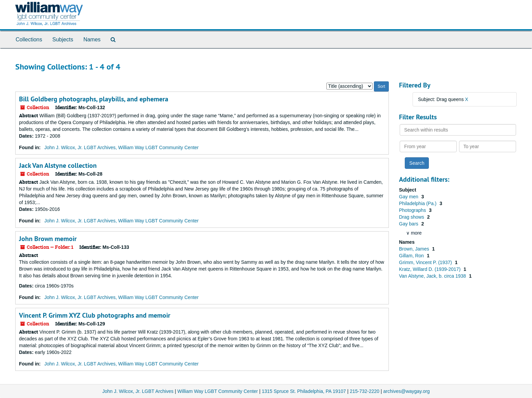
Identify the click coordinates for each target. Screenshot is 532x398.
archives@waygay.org (407, 391)
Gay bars (409, 224)
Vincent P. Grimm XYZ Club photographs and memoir (95, 315)
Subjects (63, 39)
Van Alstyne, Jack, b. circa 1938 (433, 276)
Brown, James (415, 249)
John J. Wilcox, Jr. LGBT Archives (138, 391)
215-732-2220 (365, 391)
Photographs (413, 210)
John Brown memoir (48, 239)
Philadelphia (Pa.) (418, 203)
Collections (29, 39)
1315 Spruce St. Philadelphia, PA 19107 (304, 391)
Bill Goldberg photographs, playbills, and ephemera (94, 99)
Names (92, 39)
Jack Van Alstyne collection (58, 165)
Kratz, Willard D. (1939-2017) (430, 269)
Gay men (409, 197)
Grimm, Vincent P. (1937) (426, 262)
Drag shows (412, 217)
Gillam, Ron (412, 256)
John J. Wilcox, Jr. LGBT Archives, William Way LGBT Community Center (122, 147)
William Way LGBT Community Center (218, 391)
